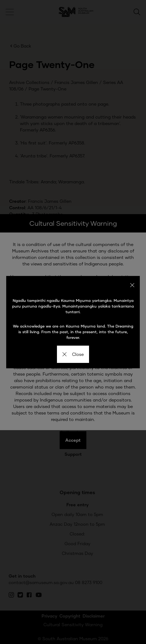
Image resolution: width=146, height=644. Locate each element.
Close (73, 354)
